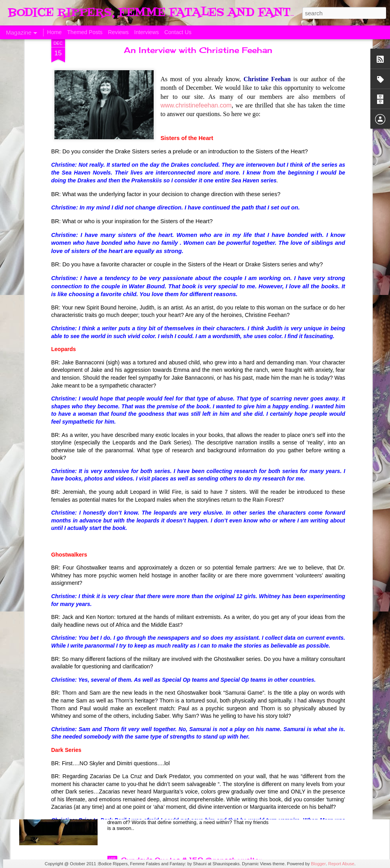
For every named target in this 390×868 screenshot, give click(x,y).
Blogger (318, 864)
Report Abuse (341, 864)
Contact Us (178, 32)
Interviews (146, 32)
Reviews (118, 32)
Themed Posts (85, 32)
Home (54, 32)
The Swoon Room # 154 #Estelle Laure (189, 593)
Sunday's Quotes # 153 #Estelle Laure (188, 682)
